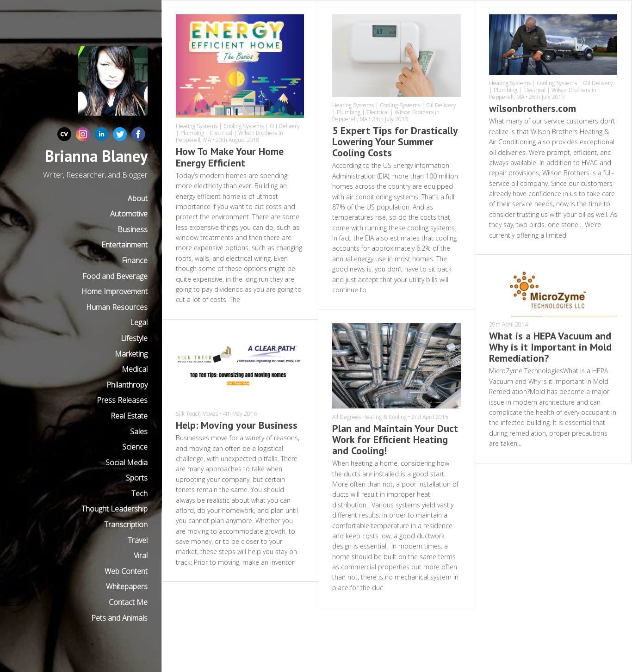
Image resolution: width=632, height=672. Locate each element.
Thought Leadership (115, 509)
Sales (139, 432)
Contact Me (128, 602)
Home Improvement (115, 291)
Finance (135, 260)
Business (133, 229)
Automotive (129, 214)
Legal (139, 322)
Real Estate (129, 416)
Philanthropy (127, 385)
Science (135, 447)
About (138, 198)
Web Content (126, 571)
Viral (141, 555)
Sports (137, 478)
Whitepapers (127, 586)
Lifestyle (134, 338)
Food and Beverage (115, 276)
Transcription (126, 524)
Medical (135, 369)
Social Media (127, 462)
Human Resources (117, 307)
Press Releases (122, 400)
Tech (139, 493)
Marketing (131, 354)
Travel (138, 540)
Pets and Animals (119, 618)
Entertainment (124, 245)
